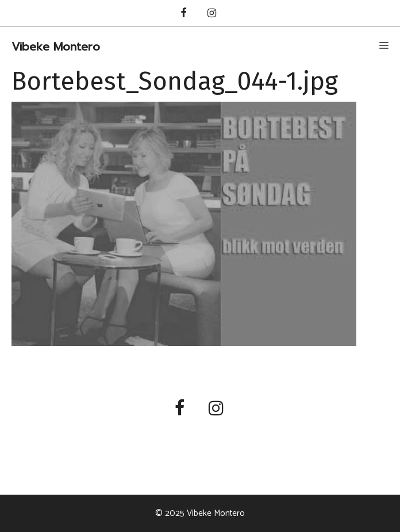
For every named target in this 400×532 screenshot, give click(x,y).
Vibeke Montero (56, 47)
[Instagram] (212, 14)
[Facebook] (183, 14)
